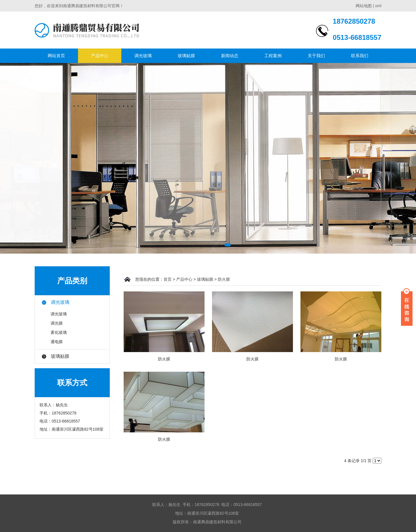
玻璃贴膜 (186, 56)
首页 (168, 279)
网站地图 (364, 6)
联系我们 (360, 56)
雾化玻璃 (59, 332)
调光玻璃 (143, 56)
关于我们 (316, 56)
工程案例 (273, 56)
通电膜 (57, 342)
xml (378, 6)
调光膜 (57, 323)
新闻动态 (230, 56)
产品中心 (100, 56)
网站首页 (56, 56)
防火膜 (224, 279)
